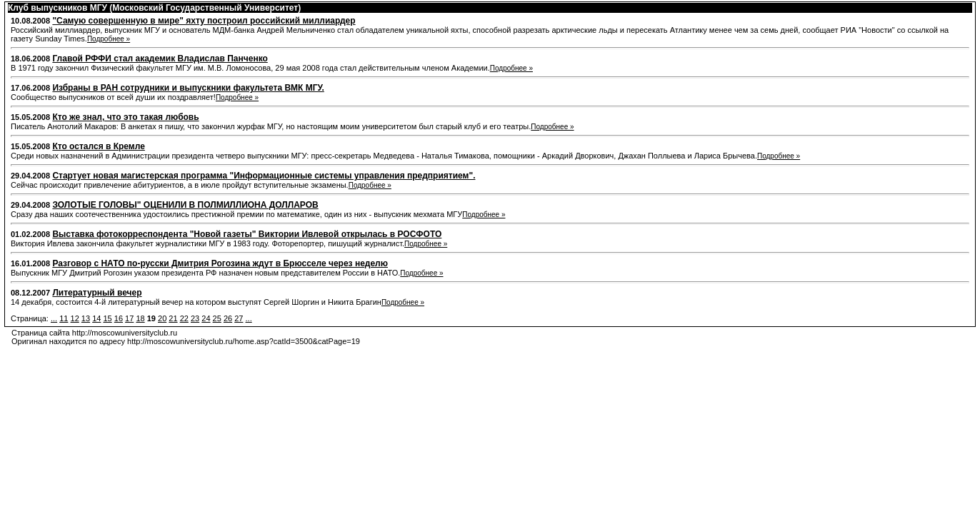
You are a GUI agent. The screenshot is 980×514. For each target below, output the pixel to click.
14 (96, 318)
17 (129, 318)
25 (217, 318)
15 (107, 318)
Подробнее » (109, 39)
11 (64, 318)
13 (86, 318)
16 (119, 318)
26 (228, 318)
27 (239, 318)
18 (140, 318)
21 (173, 318)
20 (162, 318)
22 (184, 318)
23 (195, 318)
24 (206, 318)
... (54, 318)
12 (75, 318)
